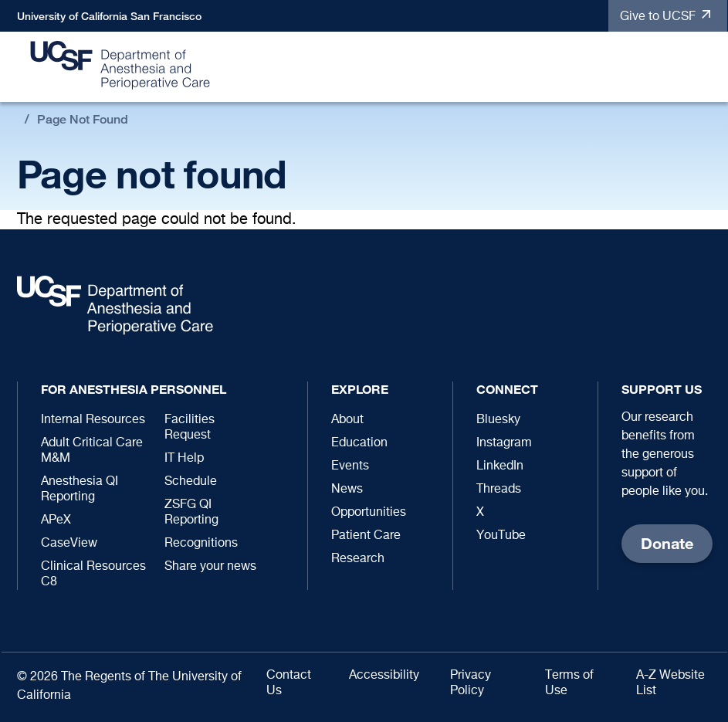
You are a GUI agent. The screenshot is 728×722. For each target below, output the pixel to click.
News (347, 490)
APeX (56, 520)
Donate (667, 543)
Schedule (191, 482)
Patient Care (366, 536)
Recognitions (201, 544)
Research (358, 559)
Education (359, 443)
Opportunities (369, 513)
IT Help (184, 459)
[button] (708, 68)
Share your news (210, 567)
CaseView (69, 544)
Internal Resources (93, 420)
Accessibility (384, 676)
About (347, 420)
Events (350, 466)
